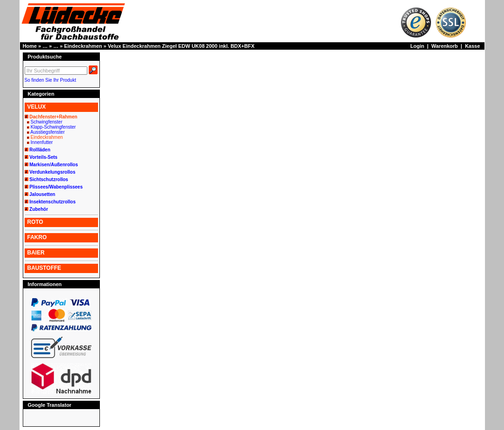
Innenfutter (42, 142)
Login (417, 46)
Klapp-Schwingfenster (53, 127)
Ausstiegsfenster (47, 132)
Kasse (472, 46)
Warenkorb (445, 46)
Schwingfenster (46, 122)
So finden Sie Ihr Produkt (50, 80)
